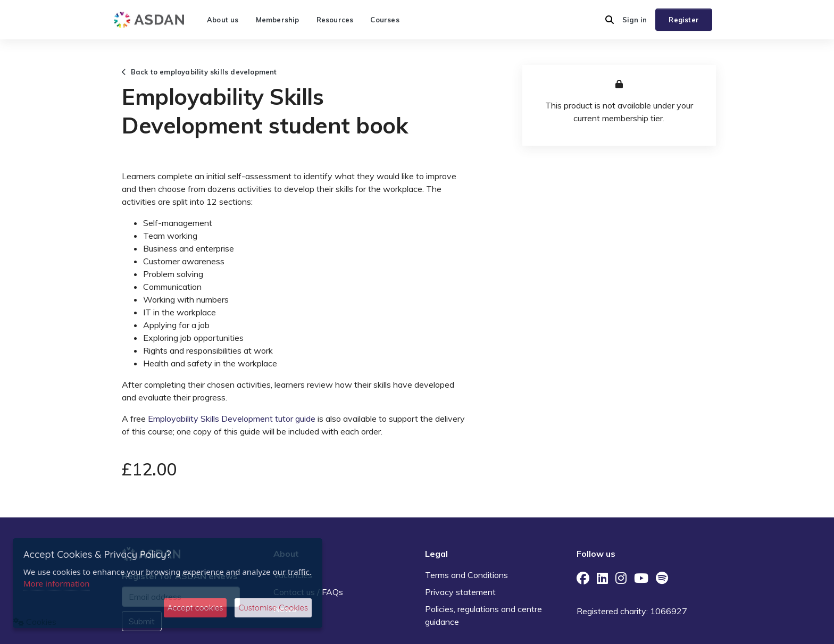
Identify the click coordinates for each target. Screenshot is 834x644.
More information (57, 583)
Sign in (635, 20)
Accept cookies (195, 608)
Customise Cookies (273, 608)
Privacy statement (460, 592)
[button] (610, 20)
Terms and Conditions (466, 575)
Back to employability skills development (199, 72)
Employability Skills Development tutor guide (232, 419)
